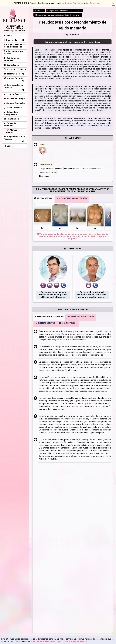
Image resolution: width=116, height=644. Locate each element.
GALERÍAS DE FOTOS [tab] (45, 323)
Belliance (38, 11)
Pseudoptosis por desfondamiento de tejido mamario (57, 15)
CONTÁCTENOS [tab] (67, 323)
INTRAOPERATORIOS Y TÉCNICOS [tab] (72, 198)
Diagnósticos (77, 11)
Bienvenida (10, 40)
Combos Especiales (74, 3)
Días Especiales (93, 3)
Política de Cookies (40, 641)
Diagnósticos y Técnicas (57, 11)
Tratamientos (12, 74)
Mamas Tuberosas (11, 131)
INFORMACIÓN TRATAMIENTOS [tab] (49, 317)
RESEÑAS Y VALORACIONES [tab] (81, 317)
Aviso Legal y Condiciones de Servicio (69, 641)
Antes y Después (13, 78)
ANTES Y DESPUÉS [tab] (43, 198)
